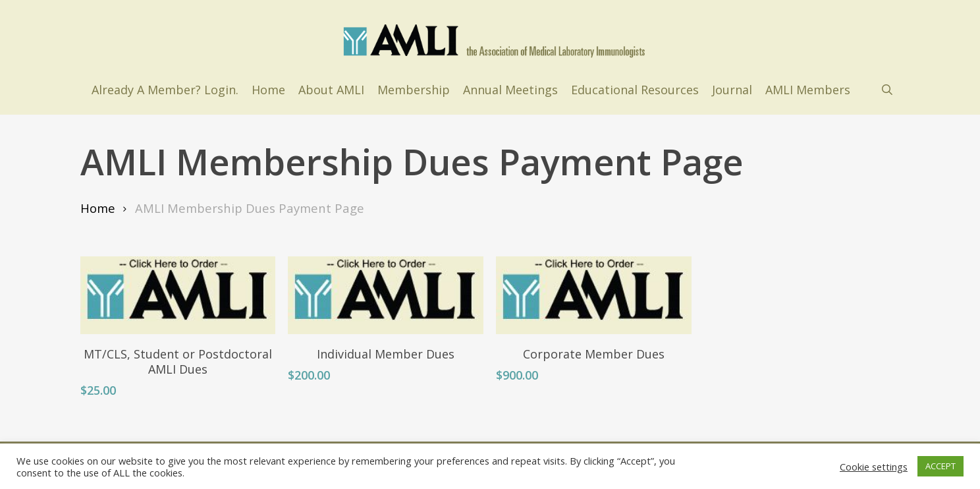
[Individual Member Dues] (386, 295)
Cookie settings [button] (874, 467)
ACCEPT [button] (940, 466)
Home (98, 208)
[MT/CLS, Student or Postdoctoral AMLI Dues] (178, 295)
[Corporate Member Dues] (594, 295)
